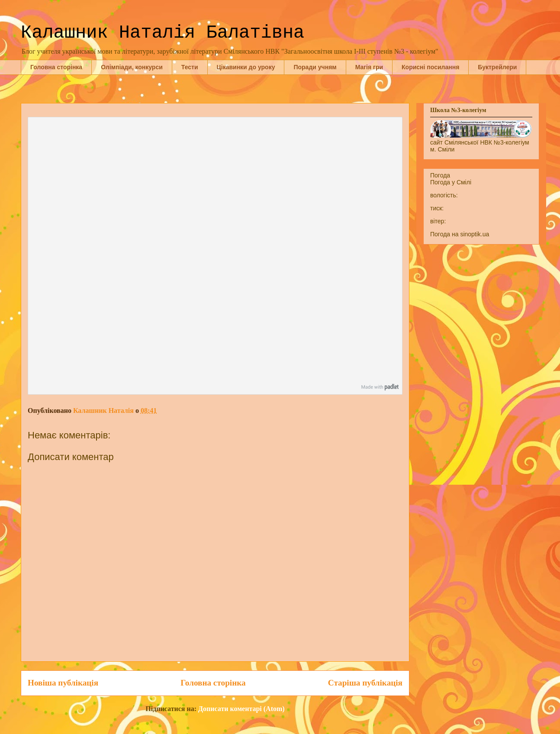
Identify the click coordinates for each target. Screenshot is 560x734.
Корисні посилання (430, 67)
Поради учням (315, 67)
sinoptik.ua (475, 234)
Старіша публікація (365, 683)
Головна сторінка (56, 67)
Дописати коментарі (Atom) (241, 709)
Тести (190, 67)
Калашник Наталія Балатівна (163, 33)
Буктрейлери (497, 67)
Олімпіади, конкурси (132, 67)
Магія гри (369, 67)
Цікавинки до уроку (246, 67)
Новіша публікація (63, 683)
